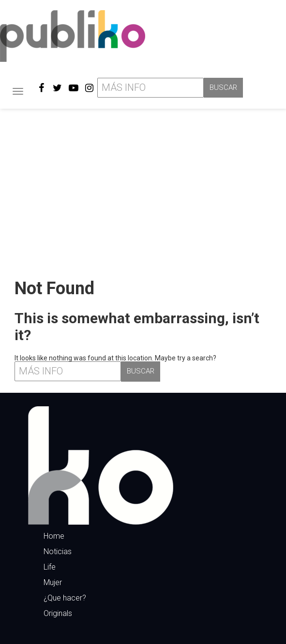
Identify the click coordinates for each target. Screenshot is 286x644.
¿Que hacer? (65, 598)
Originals (58, 613)
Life (50, 567)
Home (54, 536)
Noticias (58, 551)
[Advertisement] (143, 190)
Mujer (53, 582)
